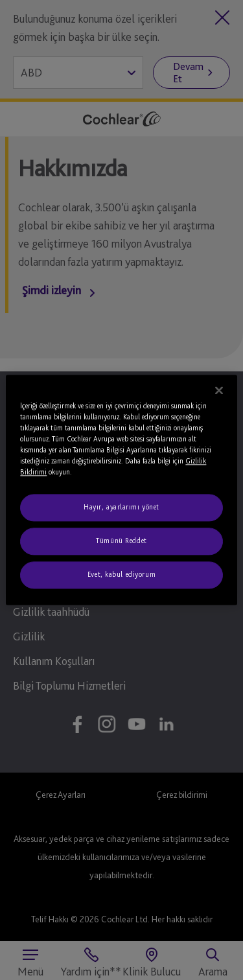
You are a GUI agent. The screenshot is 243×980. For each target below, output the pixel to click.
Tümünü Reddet (121, 541)
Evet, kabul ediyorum (121, 575)
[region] (121, 490)
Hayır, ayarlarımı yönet (121, 507)
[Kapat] (219, 390)
